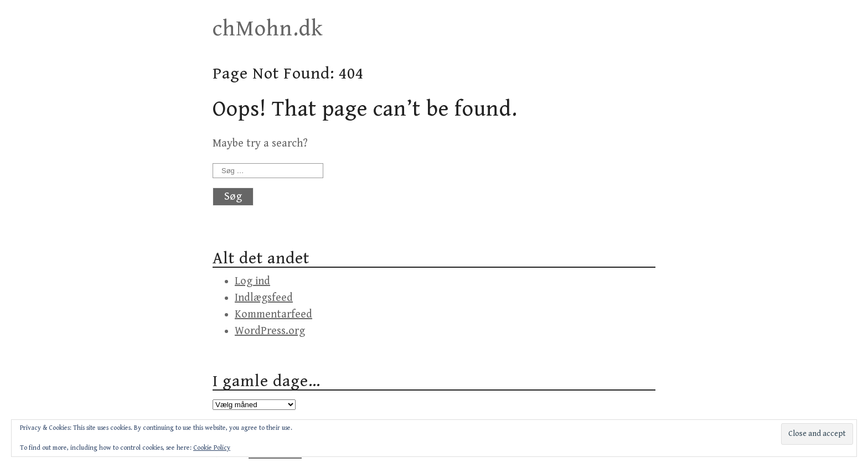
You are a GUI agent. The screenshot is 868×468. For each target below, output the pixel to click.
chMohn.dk (268, 29)
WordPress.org (270, 331)
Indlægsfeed (264, 298)
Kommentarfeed (273, 314)
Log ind (252, 281)
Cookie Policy (212, 448)
